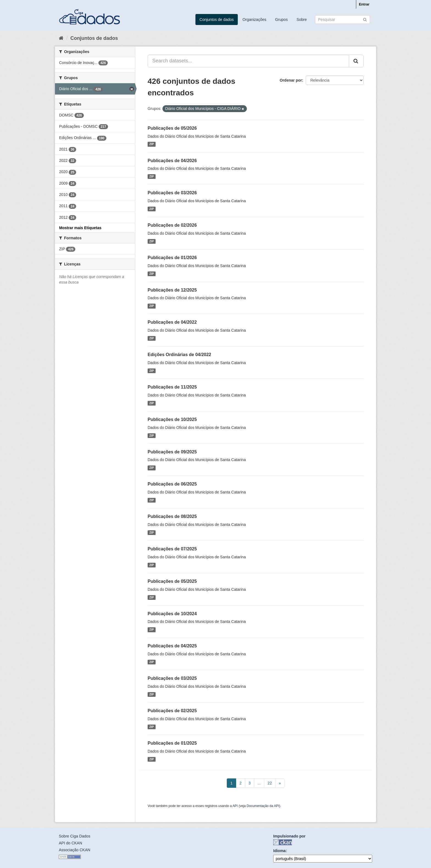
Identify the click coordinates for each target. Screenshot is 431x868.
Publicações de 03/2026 (172, 193)
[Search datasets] (342, 20)
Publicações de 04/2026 (172, 161)
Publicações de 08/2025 (172, 516)
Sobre (302, 20)
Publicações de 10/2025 (172, 419)
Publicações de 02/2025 (172, 711)
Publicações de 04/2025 (172, 646)
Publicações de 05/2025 (172, 581)
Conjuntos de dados (217, 20)
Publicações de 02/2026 (172, 225)
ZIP (151, 144)
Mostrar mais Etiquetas (80, 228)
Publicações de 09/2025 (172, 452)
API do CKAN (71, 843)
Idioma (279, 851)
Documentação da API (263, 806)
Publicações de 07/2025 (172, 549)
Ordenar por (291, 80)
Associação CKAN (74, 850)
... (259, 783)
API (235, 806)
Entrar (364, 4)
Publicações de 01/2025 (172, 743)
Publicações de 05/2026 (172, 128)
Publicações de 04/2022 (172, 322)
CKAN (283, 842)
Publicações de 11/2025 (172, 387)
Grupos (281, 20)
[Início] (61, 38)
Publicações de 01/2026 (172, 258)
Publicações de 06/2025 (172, 484)
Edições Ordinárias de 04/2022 (179, 355)
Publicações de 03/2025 (172, 678)
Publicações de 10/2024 (172, 614)
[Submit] (365, 19)
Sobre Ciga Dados (74, 836)
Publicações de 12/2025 (172, 290)
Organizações (254, 20)
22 (270, 783)
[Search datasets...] (248, 61)
